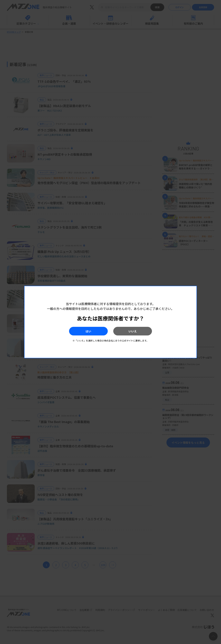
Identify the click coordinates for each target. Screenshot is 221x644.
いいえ (133, 331)
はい (88, 331)
